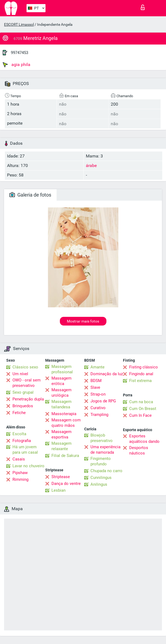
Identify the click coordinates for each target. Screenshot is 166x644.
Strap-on (98, 394)
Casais (19, 459)
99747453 (19, 53)
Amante (97, 367)
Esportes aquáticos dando (144, 439)
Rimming (20, 479)
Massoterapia (64, 414)
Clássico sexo (25, 367)
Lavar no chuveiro (28, 466)
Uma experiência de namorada (105, 450)
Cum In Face (140, 415)
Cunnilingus (101, 478)
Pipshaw (20, 473)
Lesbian (58, 490)
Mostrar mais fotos (83, 321)
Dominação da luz (107, 374)
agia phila (17, 65)
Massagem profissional (62, 369)
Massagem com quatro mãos (66, 423)
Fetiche (19, 413)
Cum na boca (141, 402)
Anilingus (99, 484)
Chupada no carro (106, 471)
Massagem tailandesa (61, 404)
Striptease (61, 477)
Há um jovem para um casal (25, 450)
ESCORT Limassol (19, 24)
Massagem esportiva (61, 434)
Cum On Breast (143, 409)
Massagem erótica (61, 381)
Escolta (19, 434)
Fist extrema (140, 381)
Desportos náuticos (139, 450)
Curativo (98, 408)
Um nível (20, 374)
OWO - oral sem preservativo (27, 383)
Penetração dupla (28, 399)
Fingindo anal (141, 374)
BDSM (96, 381)
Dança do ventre (66, 484)
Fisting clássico (144, 367)
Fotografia (22, 441)
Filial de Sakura (65, 456)
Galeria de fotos (30, 195)
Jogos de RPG (103, 401)
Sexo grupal (23, 392)
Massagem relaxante (61, 446)
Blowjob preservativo (102, 438)
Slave (95, 387)
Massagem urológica (61, 393)
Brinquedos (23, 406)
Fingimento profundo (101, 461)
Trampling (99, 415)
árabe (91, 165)
